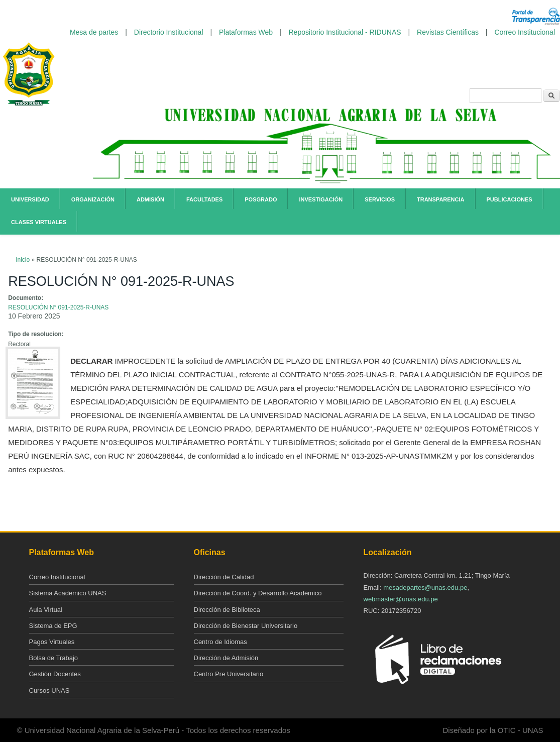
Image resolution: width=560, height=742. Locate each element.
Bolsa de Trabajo (54, 658)
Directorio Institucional (169, 32)
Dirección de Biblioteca (227, 610)
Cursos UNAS (49, 691)
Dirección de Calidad (224, 577)
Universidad (30, 199)
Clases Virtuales (39, 222)
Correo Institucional (525, 32)
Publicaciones (510, 199)
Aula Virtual (46, 610)
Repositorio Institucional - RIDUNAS (345, 32)
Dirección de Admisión (226, 658)
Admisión (150, 199)
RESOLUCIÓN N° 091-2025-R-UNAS (58, 307)
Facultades (204, 199)
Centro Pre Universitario (229, 674)
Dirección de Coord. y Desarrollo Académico (258, 593)
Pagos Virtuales (52, 642)
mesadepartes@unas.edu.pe (425, 588)
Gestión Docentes (55, 674)
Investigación (321, 199)
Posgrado (261, 199)
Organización (93, 199)
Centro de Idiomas (220, 642)
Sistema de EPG (53, 626)
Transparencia (441, 199)
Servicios (380, 199)
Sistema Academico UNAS (68, 593)
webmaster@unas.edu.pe (401, 599)
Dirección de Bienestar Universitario (246, 626)
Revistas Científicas (448, 32)
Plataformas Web (246, 32)
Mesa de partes (94, 32)
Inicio (23, 260)
